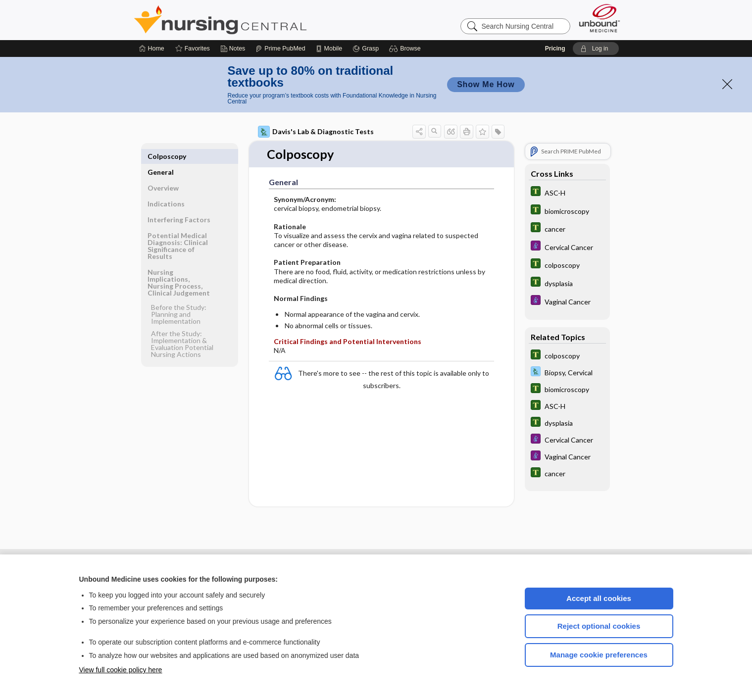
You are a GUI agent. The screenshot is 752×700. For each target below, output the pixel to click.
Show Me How (486, 84)
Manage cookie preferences (599, 655)
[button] (406, 49)
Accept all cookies (599, 598)
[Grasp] (366, 49)
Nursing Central (257, 20)
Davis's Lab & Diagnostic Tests (316, 132)
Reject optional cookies (599, 626)
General (161, 156)
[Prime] (280, 49)
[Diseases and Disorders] (567, 247)
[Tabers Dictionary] (567, 192)
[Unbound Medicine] (600, 18)
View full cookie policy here (121, 670)
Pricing (555, 49)
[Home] (152, 49)
